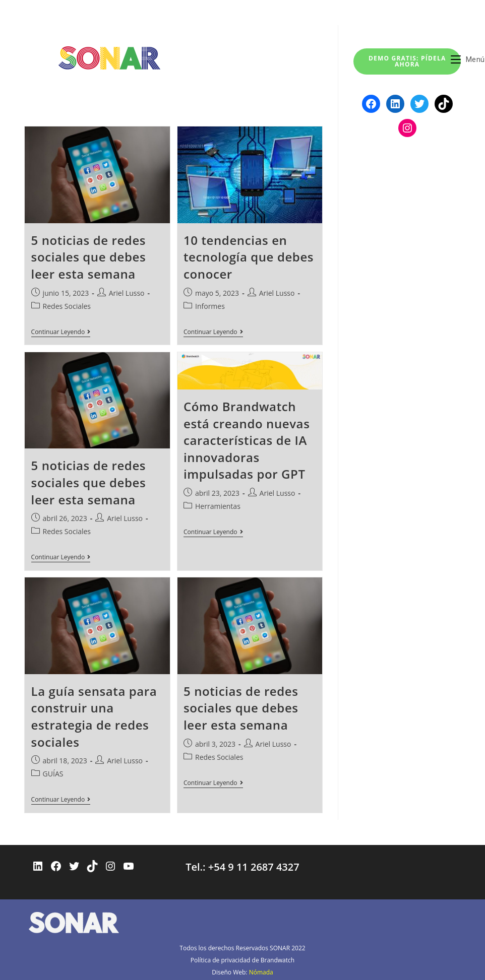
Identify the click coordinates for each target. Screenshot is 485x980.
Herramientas (218, 505)
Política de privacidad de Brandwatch (242, 957)
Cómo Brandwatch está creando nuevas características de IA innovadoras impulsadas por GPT (247, 439)
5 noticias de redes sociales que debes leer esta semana (89, 257)
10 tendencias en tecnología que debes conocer (249, 257)
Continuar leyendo (61, 333)
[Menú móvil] (468, 59)
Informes (210, 306)
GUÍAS (53, 772)
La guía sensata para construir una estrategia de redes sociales (94, 714)
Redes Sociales (67, 306)
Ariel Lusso (127, 293)
